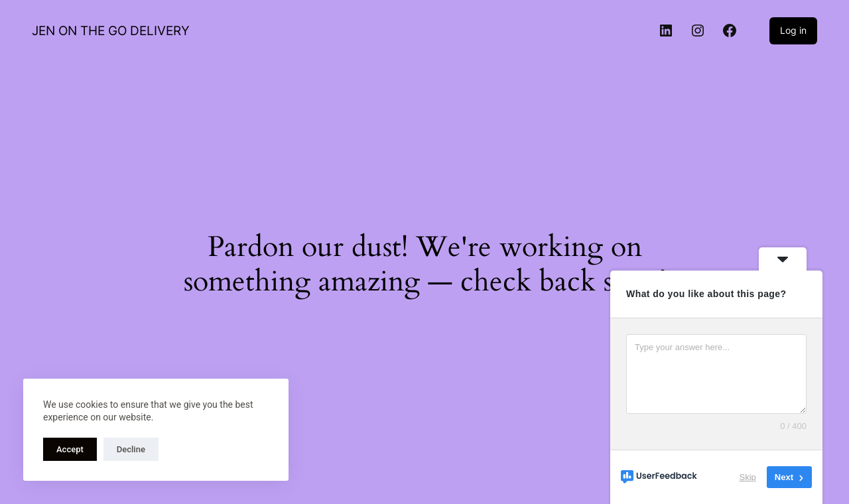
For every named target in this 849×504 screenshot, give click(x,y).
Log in (793, 30)
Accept (70, 449)
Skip (748, 477)
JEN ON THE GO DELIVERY (111, 31)
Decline (131, 449)
